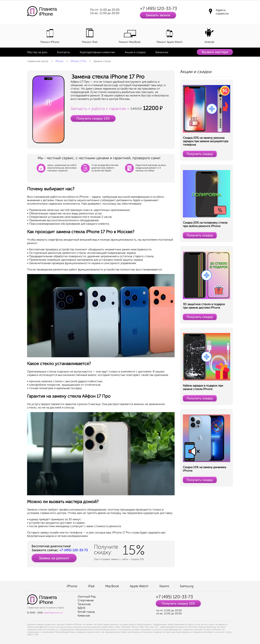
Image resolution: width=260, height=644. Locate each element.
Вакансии (162, 52)
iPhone (59, 61)
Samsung (187, 586)
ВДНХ (81, 608)
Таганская (84, 604)
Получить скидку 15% (93, 118)
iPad (91, 586)
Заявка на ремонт (54, 558)
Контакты (63, 52)
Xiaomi (164, 586)
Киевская (84, 616)
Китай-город (86, 612)
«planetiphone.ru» (53, 613)
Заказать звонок (158, 15)
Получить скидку (200, 154)
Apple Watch (139, 586)
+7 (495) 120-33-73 (158, 8)
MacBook (112, 586)
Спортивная (86, 600)
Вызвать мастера (215, 52)
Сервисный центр (38, 61)
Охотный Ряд (87, 597)
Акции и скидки (135, 52)
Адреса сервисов (222, 12)
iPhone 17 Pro (78, 61)
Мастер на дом (37, 52)
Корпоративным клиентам (97, 52)
